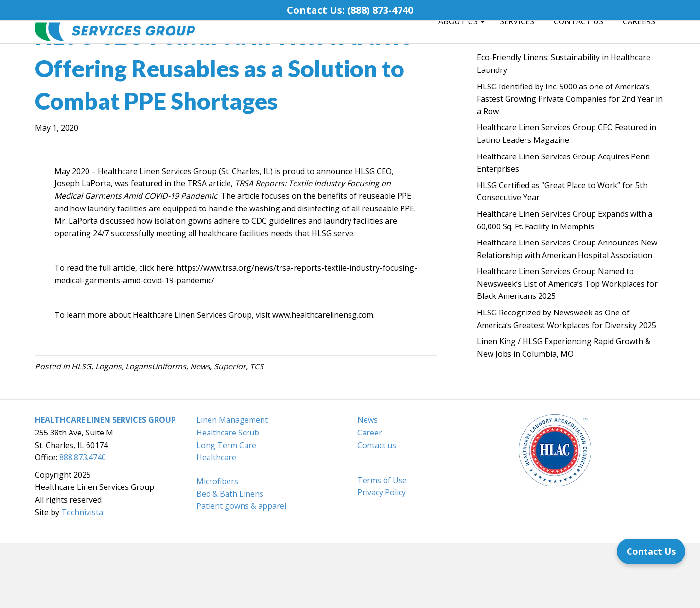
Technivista (82, 577)
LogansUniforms (156, 431)
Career (370, 497)
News (200, 431)
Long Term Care (226, 510)
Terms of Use (382, 545)
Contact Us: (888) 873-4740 (350, 10)
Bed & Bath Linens (230, 558)
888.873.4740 (83, 522)
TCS (257, 431)
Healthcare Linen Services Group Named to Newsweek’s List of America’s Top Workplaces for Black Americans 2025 (567, 348)
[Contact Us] (651, 551)
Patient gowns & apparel (241, 571)
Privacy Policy (382, 557)
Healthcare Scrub (228, 497)
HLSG (81, 431)
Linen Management (232, 485)
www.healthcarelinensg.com (323, 380)
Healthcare (216, 522)
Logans (108, 431)
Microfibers (217, 546)
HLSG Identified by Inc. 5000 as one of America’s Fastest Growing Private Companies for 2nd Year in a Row (570, 164)
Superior (230, 431)
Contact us (377, 510)
